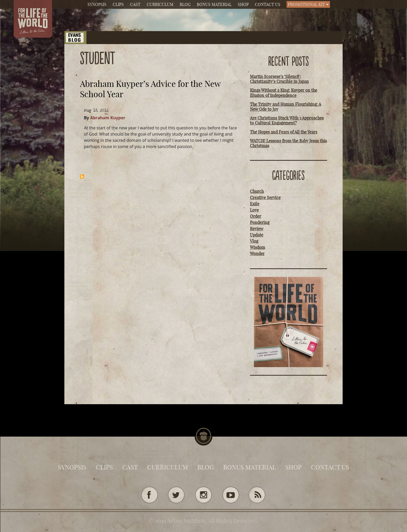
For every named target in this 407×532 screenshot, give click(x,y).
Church (257, 191)
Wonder (257, 254)
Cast (135, 4)
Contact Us (268, 4)
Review (257, 229)
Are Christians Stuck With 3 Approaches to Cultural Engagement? (287, 120)
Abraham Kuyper (108, 118)
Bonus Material (214, 4)
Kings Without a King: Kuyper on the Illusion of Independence (284, 93)
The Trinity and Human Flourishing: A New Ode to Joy (286, 107)
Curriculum (160, 4)
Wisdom (257, 247)
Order (256, 216)
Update (257, 235)
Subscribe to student (82, 177)
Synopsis (97, 4)
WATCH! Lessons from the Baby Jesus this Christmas (288, 143)
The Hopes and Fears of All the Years (284, 132)
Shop (243, 4)
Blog (185, 4)
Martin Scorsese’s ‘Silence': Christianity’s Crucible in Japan (279, 79)
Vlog (254, 241)
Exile (255, 204)
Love (254, 210)
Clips (118, 4)
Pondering (260, 222)
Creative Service (265, 198)
